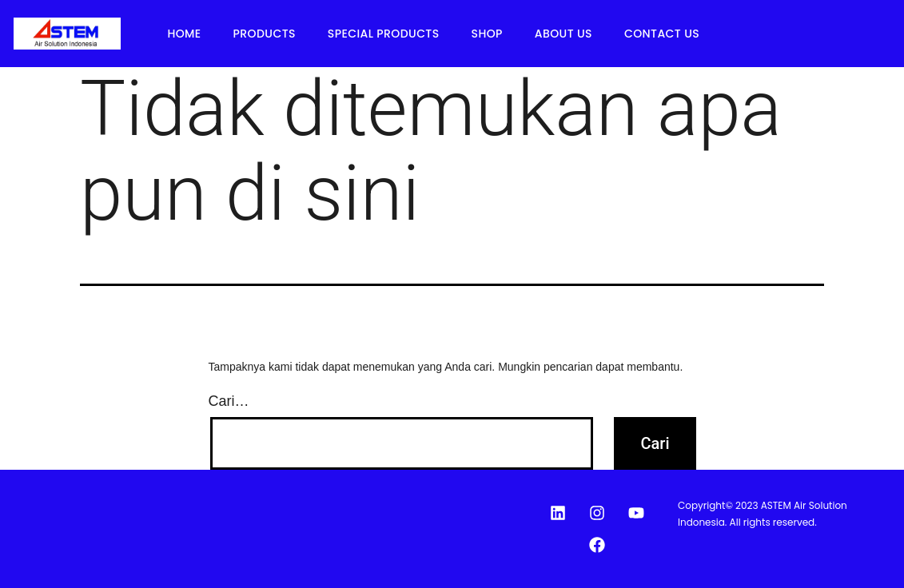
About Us (564, 34)
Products (265, 34)
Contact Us (662, 34)
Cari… (229, 401)
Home (184, 34)
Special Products (384, 34)
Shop (487, 34)
